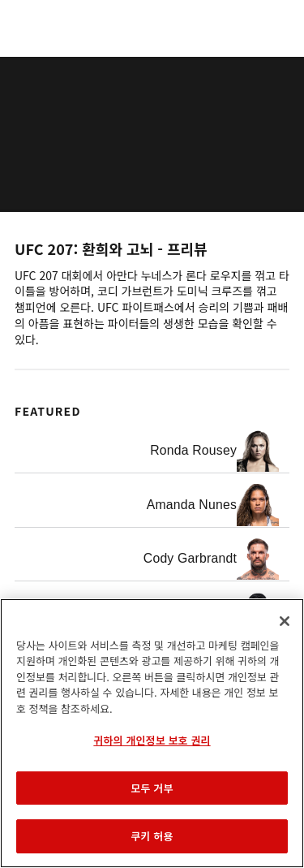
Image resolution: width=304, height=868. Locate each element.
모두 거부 (152, 788)
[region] (152, 733)
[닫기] (285, 621)
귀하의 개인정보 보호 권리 (152, 740)
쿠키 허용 (152, 836)
